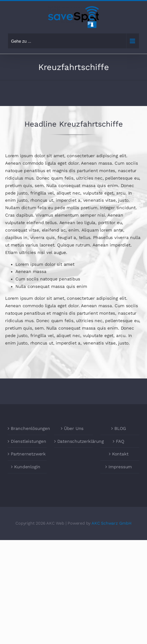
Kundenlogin (27, 467)
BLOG (120, 428)
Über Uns (74, 428)
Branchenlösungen (27, 428)
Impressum (120, 467)
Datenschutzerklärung (74, 441)
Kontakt (120, 454)
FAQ (120, 441)
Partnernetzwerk (27, 454)
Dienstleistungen (27, 441)
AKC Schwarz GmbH (112, 523)
